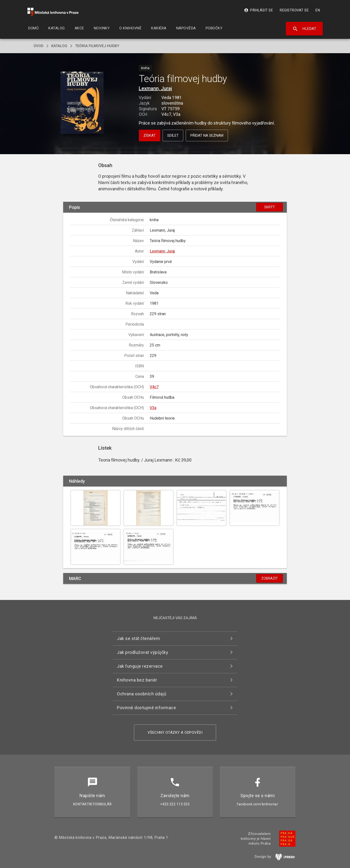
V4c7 (154, 387)
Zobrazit (270, 578)
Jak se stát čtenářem (138, 638)
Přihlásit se (258, 10)
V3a (153, 408)
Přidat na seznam (207, 135)
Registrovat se (294, 10)
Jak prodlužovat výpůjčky (143, 652)
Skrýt (270, 207)
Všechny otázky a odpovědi (175, 733)
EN (318, 10)
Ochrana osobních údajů (142, 694)
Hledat (304, 29)
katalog (59, 46)
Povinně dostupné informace (146, 708)
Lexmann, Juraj (155, 88)
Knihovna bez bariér (137, 680)
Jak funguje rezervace (140, 666)
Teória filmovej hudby (97, 46)
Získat (149, 135)
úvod (39, 46)
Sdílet (173, 135)
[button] (82, 103)
